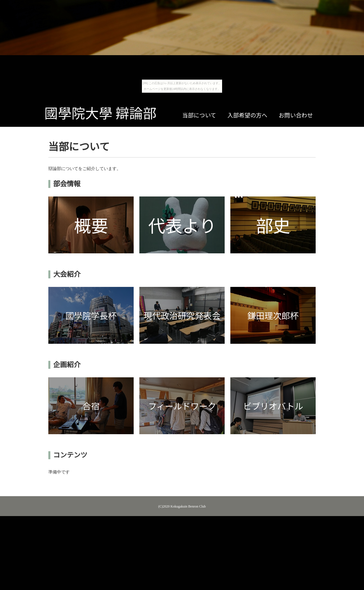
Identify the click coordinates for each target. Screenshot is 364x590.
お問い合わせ (296, 115)
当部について (199, 115)
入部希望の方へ (247, 115)
